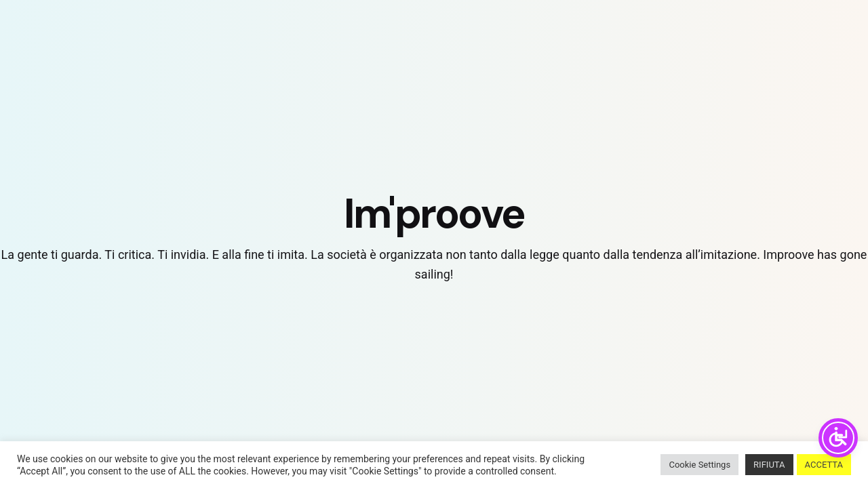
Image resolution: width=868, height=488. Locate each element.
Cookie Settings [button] (699, 465)
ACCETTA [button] (824, 465)
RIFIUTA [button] (769, 465)
